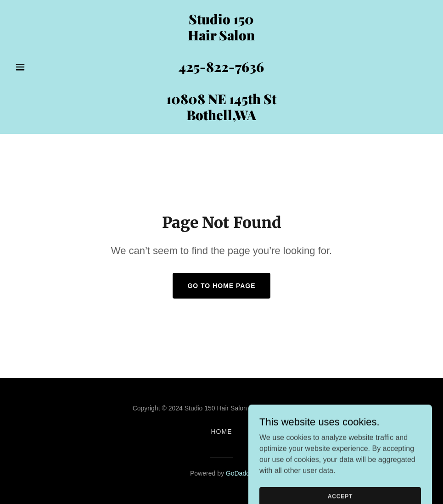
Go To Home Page (221, 286)
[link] (221, 118)
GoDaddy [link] (239, 473)
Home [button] (222, 432)
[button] (43, 67)
